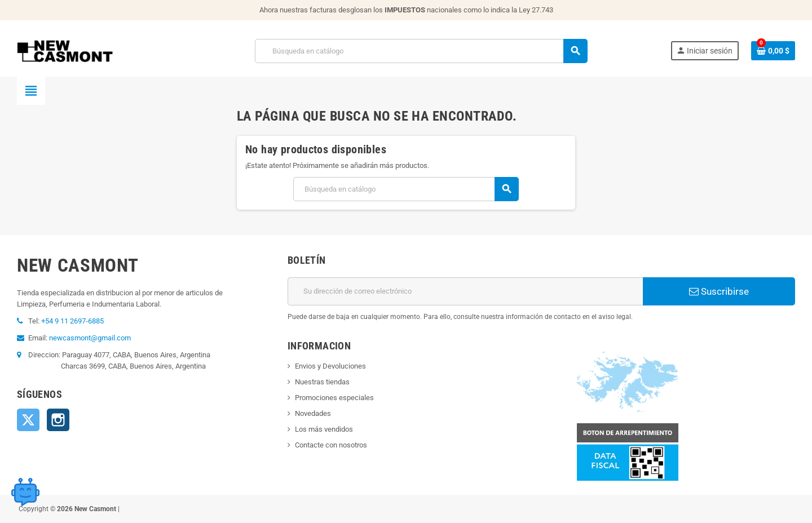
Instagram (58, 420)
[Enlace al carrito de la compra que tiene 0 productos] (773, 51)
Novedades (313, 413)
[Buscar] (421, 51)
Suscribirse (719, 291)
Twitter (28, 420)
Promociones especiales (334, 398)
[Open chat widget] (25, 492)
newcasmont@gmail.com (90, 338)
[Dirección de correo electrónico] (465, 291)
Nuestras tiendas (322, 382)
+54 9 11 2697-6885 (72, 321)
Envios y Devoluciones (330, 366)
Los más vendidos (324, 429)
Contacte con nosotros (331, 445)
